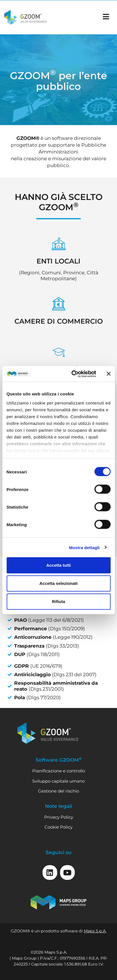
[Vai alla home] (25, 17)
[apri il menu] (106, 17)
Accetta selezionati (58, 583)
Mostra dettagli (84, 547)
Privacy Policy (59, 817)
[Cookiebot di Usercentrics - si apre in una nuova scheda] (73, 374)
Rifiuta (58, 601)
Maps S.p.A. (95, 931)
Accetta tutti (58, 565)
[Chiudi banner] (109, 374)
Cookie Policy (58, 827)
